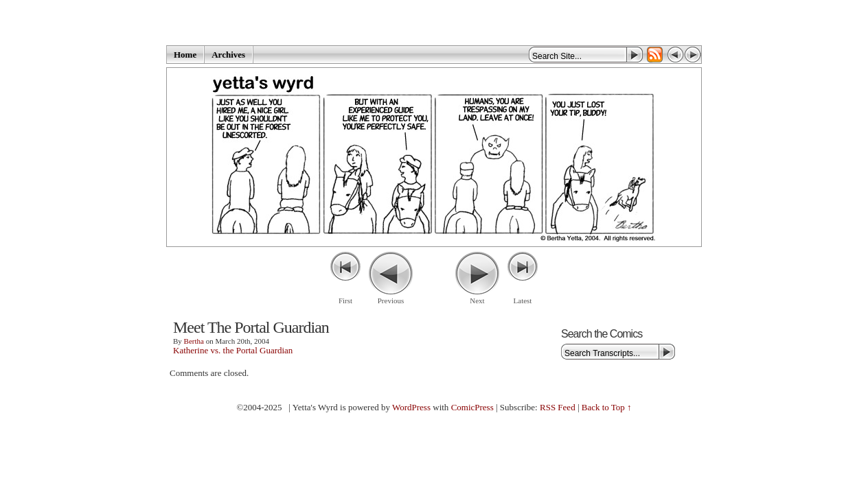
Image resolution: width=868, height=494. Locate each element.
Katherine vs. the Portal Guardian (233, 350)
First (345, 301)
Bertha (194, 341)
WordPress (411, 407)
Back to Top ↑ (607, 407)
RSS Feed (558, 407)
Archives (228, 55)
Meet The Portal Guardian (251, 327)
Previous (391, 301)
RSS (655, 55)
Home (185, 55)
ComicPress (472, 407)
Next (477, 301)
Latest (523, 301)
